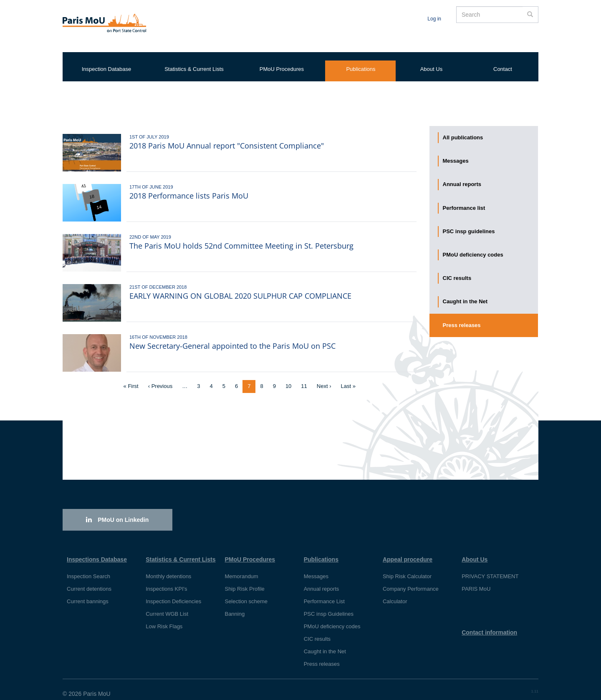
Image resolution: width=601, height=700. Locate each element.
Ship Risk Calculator (407, 568)
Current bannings (88, 593)
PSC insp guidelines (469, 223)
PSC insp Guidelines (329, 606)
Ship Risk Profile (244, 580)
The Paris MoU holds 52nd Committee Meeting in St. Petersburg (241, 237)
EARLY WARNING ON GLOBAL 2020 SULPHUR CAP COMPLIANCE (240, 287)
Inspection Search (88, 568)
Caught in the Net (465, 293)
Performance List (324, 593)
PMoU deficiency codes (473, 246)
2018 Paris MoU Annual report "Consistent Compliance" (227, 137)
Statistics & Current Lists (194, 61)
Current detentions (89, 580)
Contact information (489, 624)
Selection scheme (246, 593)
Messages (456, 152)
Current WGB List (167, 606)
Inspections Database (97, 551)
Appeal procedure (408, 551)
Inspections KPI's (166, 580)
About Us (431, 61)
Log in (434, 19)
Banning (235, 606)
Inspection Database (107, 61)
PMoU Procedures (282, 61)
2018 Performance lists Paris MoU (189, 187)
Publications (361, 61)
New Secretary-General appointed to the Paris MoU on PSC (232, 337)
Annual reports (462, 176)
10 (291, 378)
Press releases (462, 317)
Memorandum (241, 568)
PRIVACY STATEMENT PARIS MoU (490, 574)
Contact (503, 61)
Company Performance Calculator (411, 587)
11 (306, 378)
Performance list (464, 200)
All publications (463, 129)
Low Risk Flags (164, 618)
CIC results (457, 270)
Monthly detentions (168, 568)
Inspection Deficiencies (173, 593)
